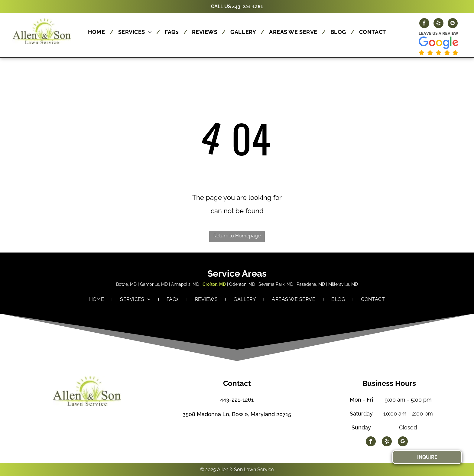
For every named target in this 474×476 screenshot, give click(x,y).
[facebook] (424, 24)
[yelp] (438, 24)
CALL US (221, 7)
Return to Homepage (237, 236)
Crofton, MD (214, 284)
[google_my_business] (453, 24)
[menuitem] (98, 32)
